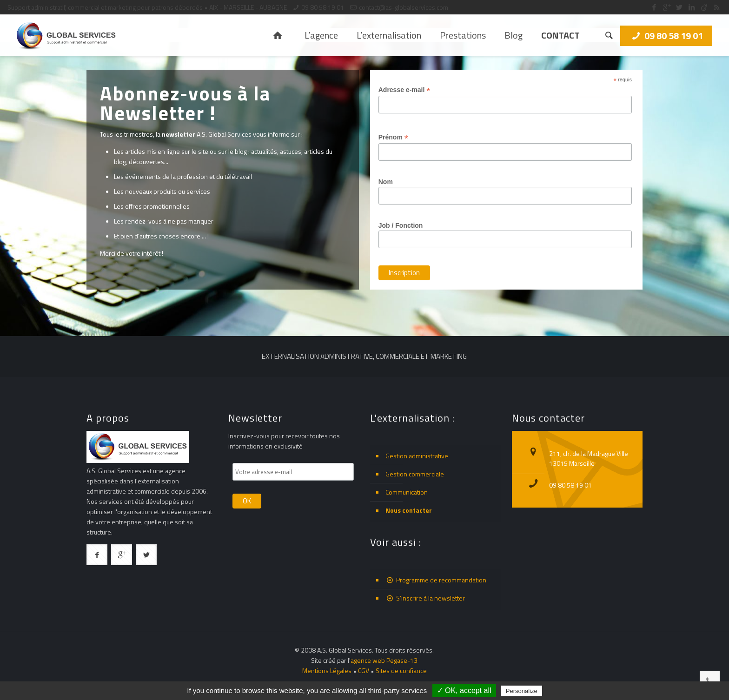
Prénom (401, 137)
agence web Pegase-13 (384, 660)
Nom (393, 182)
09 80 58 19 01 (323, 7)
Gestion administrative (417, 456)
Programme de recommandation (436, 580)
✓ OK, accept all (464, 690)
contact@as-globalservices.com (404, 7)
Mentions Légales (327, 670)
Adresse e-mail (412, 90)
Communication (407, 492)
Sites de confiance (401, 670)
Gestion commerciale (415, 474)
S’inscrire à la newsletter (425, 598)
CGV (364, 670)
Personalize (522, 691)
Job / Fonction (408, 225)
